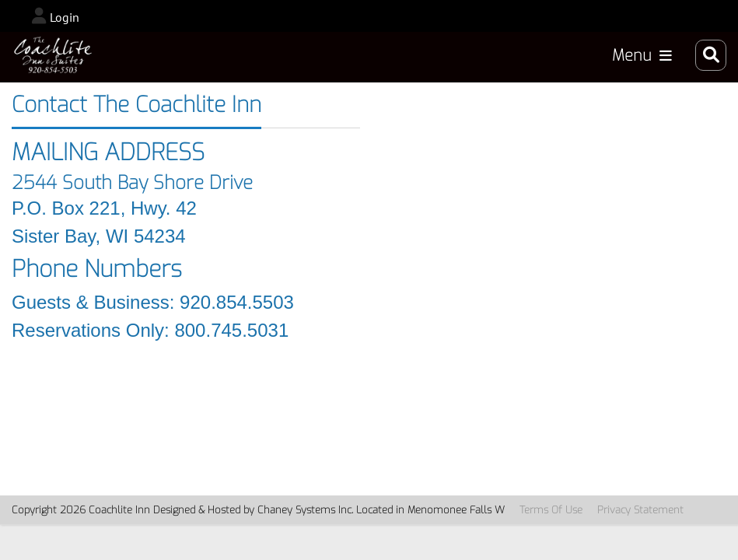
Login (65, 17)
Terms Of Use (551, 510)
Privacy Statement (640, 510)
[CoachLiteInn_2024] (53, 55)
